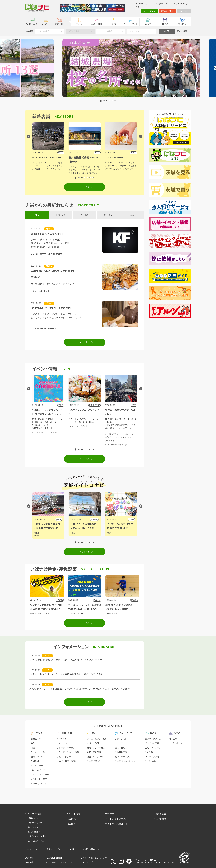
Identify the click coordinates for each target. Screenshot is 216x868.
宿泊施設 (173, 739)
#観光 (37, 533)
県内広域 (130, 519)
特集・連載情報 (33, 814)
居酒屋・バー (37, 739)
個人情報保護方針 (54, 858)
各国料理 (35, 761)
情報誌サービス (54, 849)
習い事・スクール (153, 739)
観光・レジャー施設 (96, 748)
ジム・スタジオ (64, 757)
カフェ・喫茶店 (38, 766)
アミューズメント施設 (97, 739)
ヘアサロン (62, 739)
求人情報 (182, 24)
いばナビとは (159, 814)
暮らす (148, 24)
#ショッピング (38, 426)
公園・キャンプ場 (95, 757)
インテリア (120, 743)
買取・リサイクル (123, 757)
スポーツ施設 (93, 743)
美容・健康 (96, 24)
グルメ (79, 24)
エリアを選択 (43, 31)
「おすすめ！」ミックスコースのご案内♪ (52, 308)
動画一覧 (110, 814)
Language (184, 11)
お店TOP (60, 24)
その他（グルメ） (39, 783)
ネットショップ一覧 (115, 819)
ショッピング (131, 24)
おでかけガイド (35, 832)
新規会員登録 (167, 11)
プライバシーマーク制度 (144, 860)
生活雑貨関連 (121, 752)
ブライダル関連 (152, 743)
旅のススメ (33, 827)
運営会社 (29, 858)
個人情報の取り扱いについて (94, 858)
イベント (46, 24)
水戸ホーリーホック (37, 823)
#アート (72, 432)
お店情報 (71, 819)
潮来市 (95, 519)
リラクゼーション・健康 (68, 752)
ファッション (121, 739)
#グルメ (48, 426)
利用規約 (29, 862)
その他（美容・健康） (67, 761)
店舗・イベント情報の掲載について (86, 849)
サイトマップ (87, 862)
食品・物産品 (121, 748)
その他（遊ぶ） (94, 761)
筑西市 (59, 519)
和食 (33, 748)
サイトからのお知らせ (116, 824)
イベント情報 (74, 814)
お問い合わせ (159, 819)
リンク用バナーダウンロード (59, 862)
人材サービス (31, 849)
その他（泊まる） (177, 743)
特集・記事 (32, 24)
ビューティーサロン (66, 748)
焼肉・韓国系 (37, 757)
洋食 (33, 743)
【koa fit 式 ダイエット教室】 (47, 234)
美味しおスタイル (36, 841)
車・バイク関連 (152, 757)
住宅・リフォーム (153, 748)
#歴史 (73, 533)
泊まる (165, 24)
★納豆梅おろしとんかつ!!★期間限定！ (53, 271)
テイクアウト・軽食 (40, 774)
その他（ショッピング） (126, 761)
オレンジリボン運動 (37, 836)
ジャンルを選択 (105, 31)
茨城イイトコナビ (36, 818)
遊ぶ (114, 24)
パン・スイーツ (38, 770)
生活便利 (149, 752)
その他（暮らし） (153, 761)
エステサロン (63, 743)
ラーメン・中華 (38, 752)
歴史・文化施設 (94, 752)
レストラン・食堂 (39, 779)
